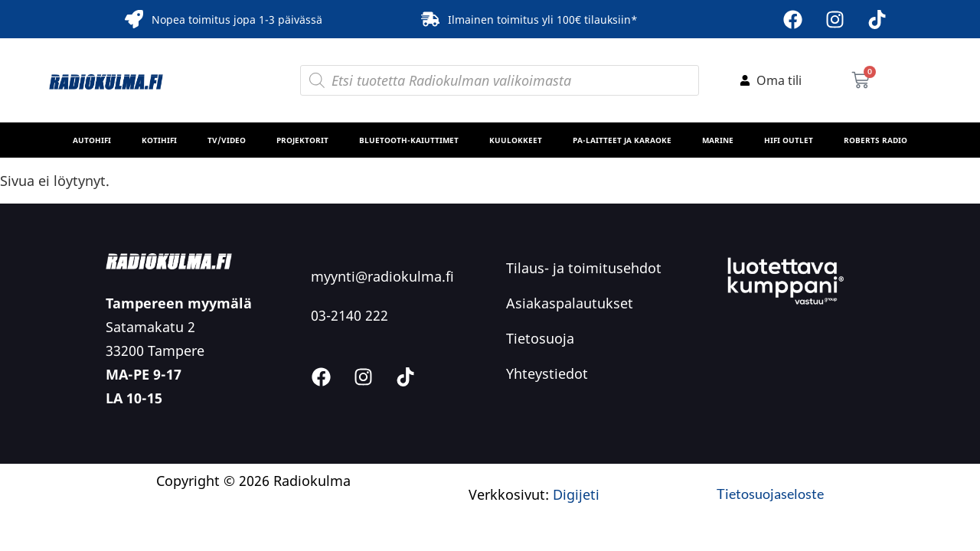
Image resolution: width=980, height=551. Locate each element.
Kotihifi (159, 140)
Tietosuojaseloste (770, 494)
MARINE (718, 140)
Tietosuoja (540, 338)
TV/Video (227, 140)
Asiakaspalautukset (570, 303)
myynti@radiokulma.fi (382, 276)
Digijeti (576, 494)
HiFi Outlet (789, 140)
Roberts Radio (875, 140)
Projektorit (302, 140)
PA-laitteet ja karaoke (622, 140)
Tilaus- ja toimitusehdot (584, 268)
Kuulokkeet (516, 140)
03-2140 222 (350, 315)
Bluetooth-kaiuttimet (409, 140)
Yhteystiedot (547, 373)
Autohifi (92, 140)
